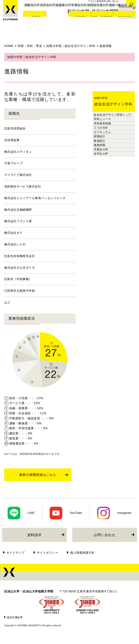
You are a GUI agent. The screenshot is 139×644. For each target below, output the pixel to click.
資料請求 (34, 541)
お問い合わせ (105, 541)
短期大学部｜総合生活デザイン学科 (71, 46)
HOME (9, 46)
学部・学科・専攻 (30, 46)
